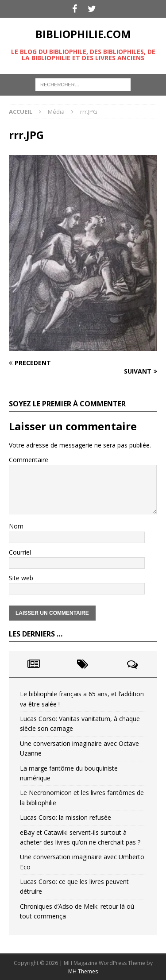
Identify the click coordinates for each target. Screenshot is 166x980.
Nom (16, 526)
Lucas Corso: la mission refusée (66, 817)
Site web (21, 578)
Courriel (20, 552)
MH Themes (83, 971)
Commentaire (29, 460)
